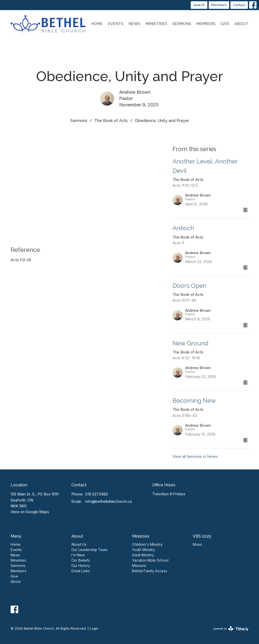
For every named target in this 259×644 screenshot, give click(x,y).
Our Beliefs (81, 560)
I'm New (78, 555)
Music (198, 544)
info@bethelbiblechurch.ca (109, 501)
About (241, 24)
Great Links (81, 571)
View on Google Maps (30, 512)
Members (219, 5)
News (134, 24)
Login (94, 628)
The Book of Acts (111, 121)
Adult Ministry (143, 555)
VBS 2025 (202, 536)
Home (97, 24)
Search (199, 5)
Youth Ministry (144, 550)
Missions (139, 566)
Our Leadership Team (89, 550)
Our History (81, 566)
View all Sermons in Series (195, 456)
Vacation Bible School (150, 560)
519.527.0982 (97, 494)
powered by (231, 629)
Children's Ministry (147, 544)
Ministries (156, 24)
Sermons (182, 24)
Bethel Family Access (150, 571)
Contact (239, 5)
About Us (79, 544)
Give (225, 24)
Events (116, 24)
